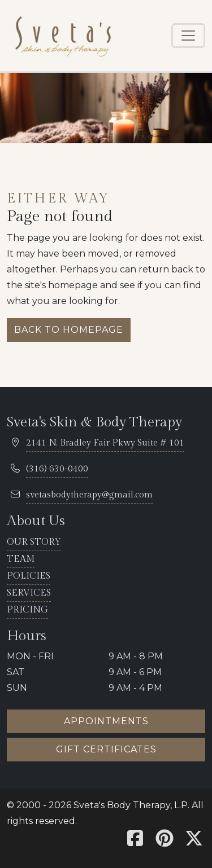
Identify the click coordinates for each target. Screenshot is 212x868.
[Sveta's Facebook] (135, 842)
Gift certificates (106, 749)
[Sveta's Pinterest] (165, 842)
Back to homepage (69, 330)
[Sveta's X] (194, 842)
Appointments (106, 721)
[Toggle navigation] (188, 36)
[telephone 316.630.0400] (57, 470)
